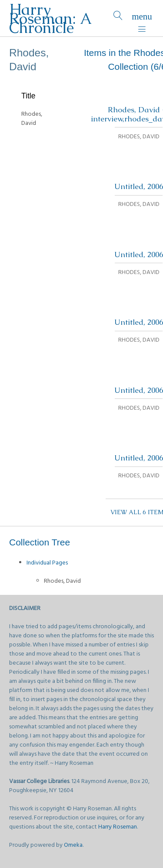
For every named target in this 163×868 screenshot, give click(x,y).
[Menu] (142, 18)
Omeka (73, 845)
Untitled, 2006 (139, 186)
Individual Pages (47, 563)
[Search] (118, 18)
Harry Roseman (118, 827)
